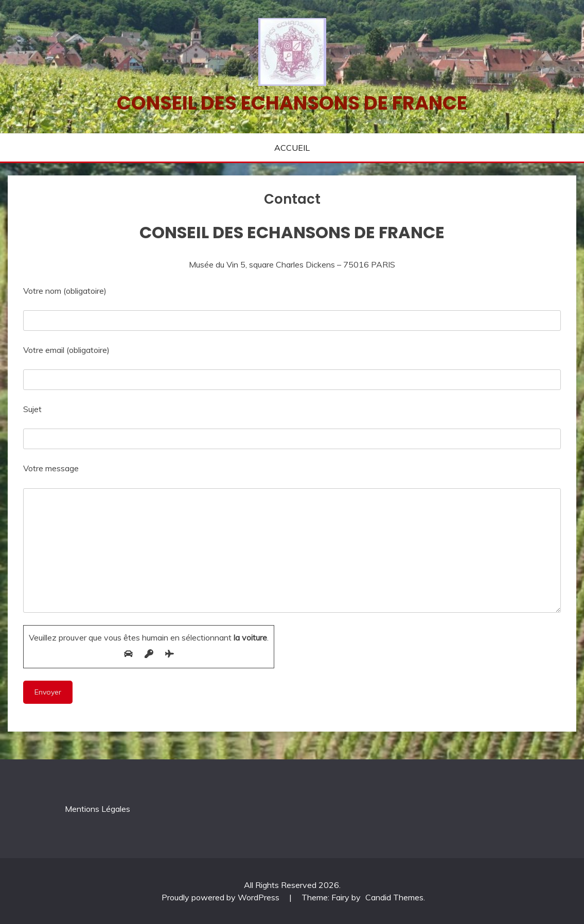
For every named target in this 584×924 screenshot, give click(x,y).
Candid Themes (394, 897)
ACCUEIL (292, 148)
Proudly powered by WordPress (222, 897)
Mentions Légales (98, 809)
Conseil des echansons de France (292, 103)
